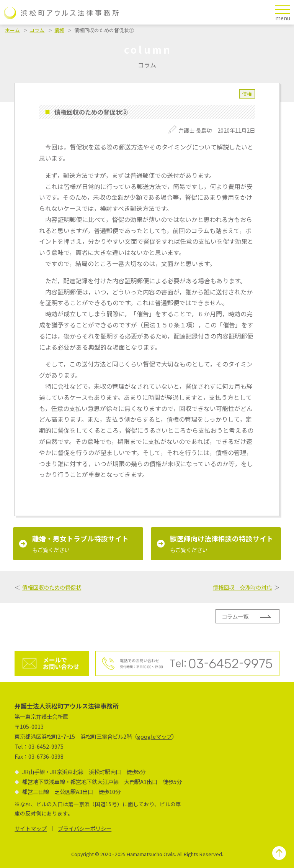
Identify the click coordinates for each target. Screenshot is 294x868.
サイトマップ (31, 828)
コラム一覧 (235, 616)
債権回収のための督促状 (52, 587)
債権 (59, 30)
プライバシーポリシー (85, 828)
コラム (37, 30)
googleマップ (154, 736)
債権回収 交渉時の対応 (242, 587)
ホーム (12, 30)
